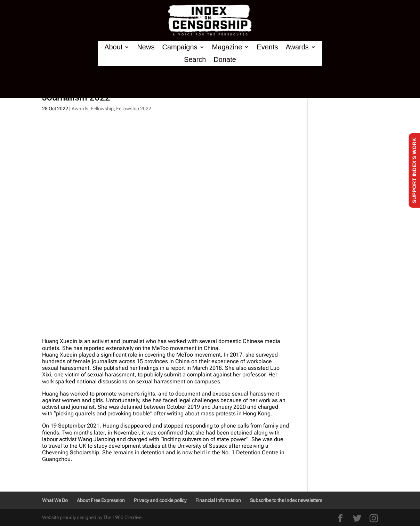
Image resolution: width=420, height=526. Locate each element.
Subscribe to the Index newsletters (286, 500)
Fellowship (102, 109)
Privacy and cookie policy (160, 500)
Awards (297, 47)
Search (195, 60)
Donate (225, 60)
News (146, 47)
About (113, 47)
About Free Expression (101, 500)
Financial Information (218, 500)
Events (267, 47)
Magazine (227, 47)
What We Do (55, 500)
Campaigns (180, 47)
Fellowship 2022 (134, 109)
